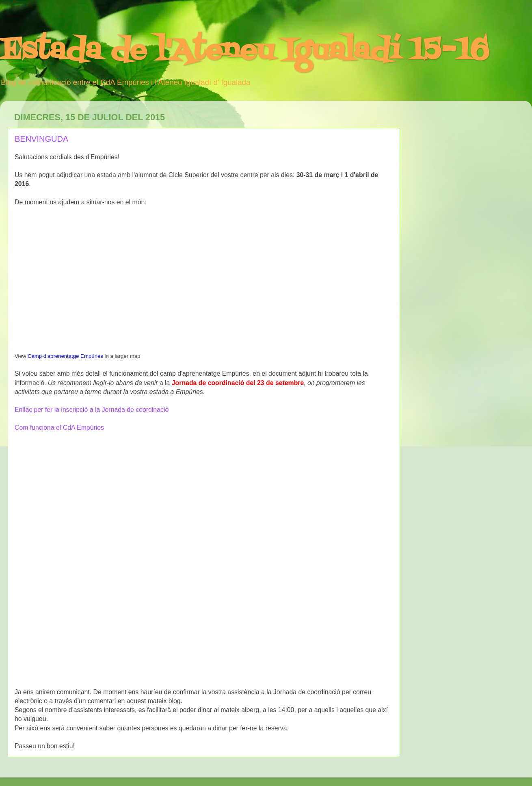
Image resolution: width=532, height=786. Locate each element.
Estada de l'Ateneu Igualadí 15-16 (244, 51)
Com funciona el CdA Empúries (59, 428)
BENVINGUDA (41, 139)
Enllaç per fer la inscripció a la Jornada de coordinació (92, 410)
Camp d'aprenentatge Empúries (65, 356)
